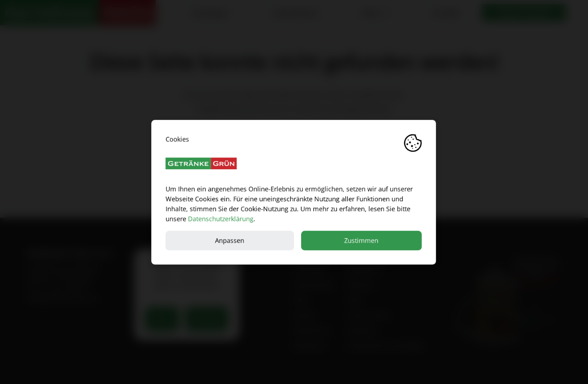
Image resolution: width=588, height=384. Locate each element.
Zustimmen (362, 240)
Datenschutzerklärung (221, 218)
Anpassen (230, 240)
